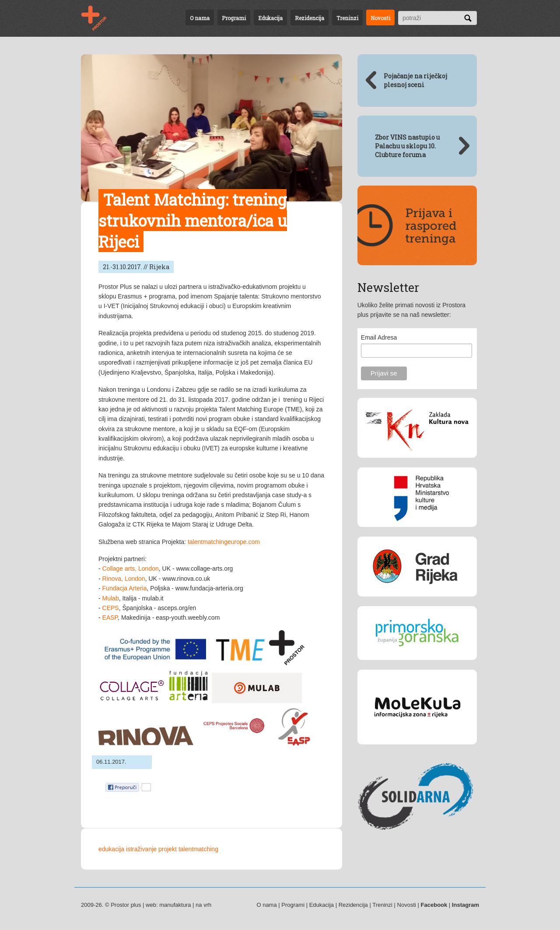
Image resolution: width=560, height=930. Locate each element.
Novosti (380, 18)
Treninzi (347, 18)
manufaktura (175, 905)
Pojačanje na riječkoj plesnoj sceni (415, 80)
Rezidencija (310, 18)
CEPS (111, 608)
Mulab (111, 598)
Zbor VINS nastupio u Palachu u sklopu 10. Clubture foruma (407, 146)
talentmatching (198, 849)
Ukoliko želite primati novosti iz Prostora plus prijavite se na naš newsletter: (411, 310)
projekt (168, 849)
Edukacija (270, 18)
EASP (110, 618)
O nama (200, 18)
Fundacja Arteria (125, 588)
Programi (234, 18)
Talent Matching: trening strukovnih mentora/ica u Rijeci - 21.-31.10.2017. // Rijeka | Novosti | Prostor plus (99, 18)
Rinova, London (124, 579)
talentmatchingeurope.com (224, 542)
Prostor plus (126, 905)
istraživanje (141, 849)
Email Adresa (379, 337)
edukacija (111, 849)
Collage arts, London (131, 569)
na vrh (203, 905)
